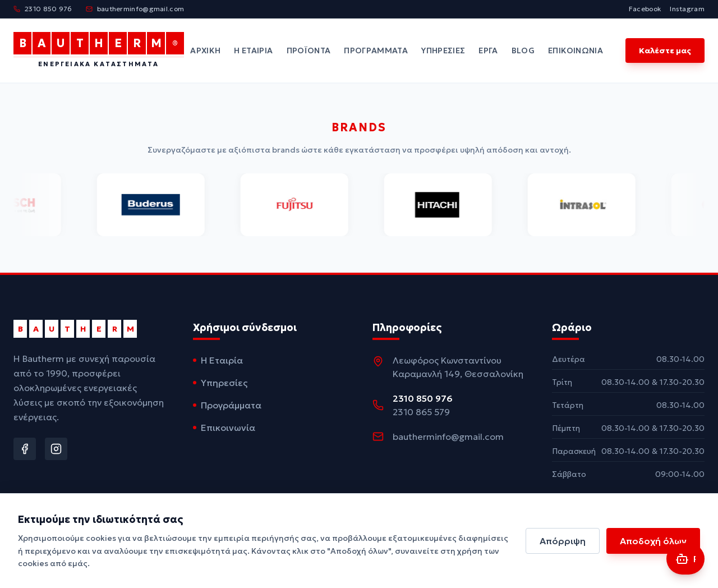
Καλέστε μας (665, 50)
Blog (523, 50)
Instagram (687, 9)
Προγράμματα (376, 50)
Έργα (488, 50)
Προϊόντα (309, 50)
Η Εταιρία (253, 50)
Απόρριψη (563, 541)
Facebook (645, 9)
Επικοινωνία (576, 50)
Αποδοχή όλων (653, 541)
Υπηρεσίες (443, 50)
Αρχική (205, 50)
